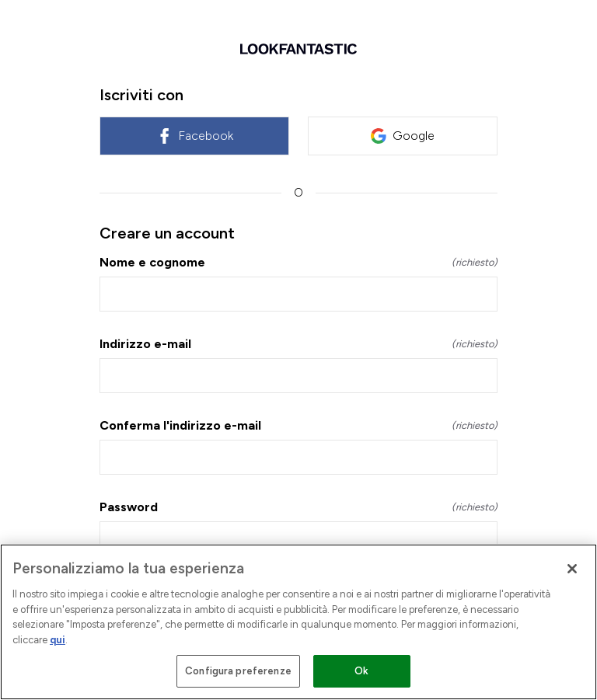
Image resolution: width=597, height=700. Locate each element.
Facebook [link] (195, 136)
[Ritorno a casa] (298, 49)
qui (58, 640)
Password (298, 507)
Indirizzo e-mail (298, 344)
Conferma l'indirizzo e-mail (298, 425)
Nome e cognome (298, 262)
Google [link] (403, 136)
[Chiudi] (572, 569)
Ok (361, 671)
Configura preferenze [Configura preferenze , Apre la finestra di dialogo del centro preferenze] (238, 671)
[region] (298, 622)
